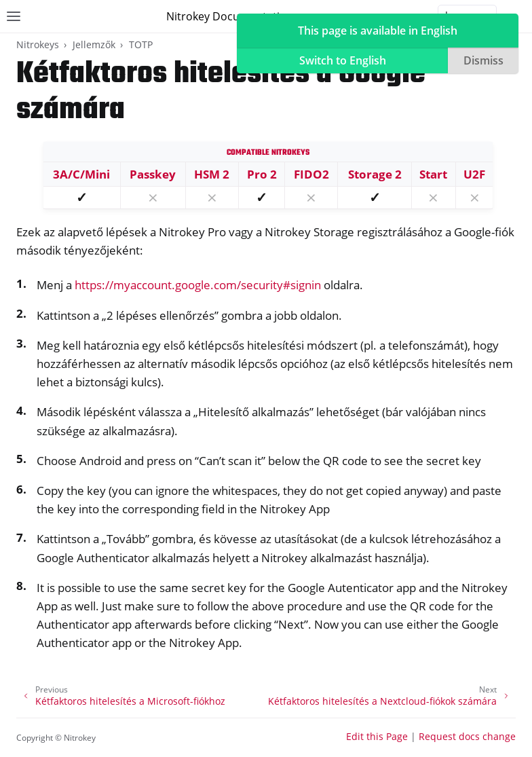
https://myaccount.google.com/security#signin (198, 285)
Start (433, 174)
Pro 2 (262, 174)
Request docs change (467, 736)
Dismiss (483, 60)
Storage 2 (375, 174)
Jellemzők (94, 44)
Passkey (153, 174)
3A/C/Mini (81, 174)
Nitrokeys (38, 44)
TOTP (141, 44)
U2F (474, 174)
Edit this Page (377, 736)
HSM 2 (212, 174)
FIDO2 (311, 174)
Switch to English (343, 60)
